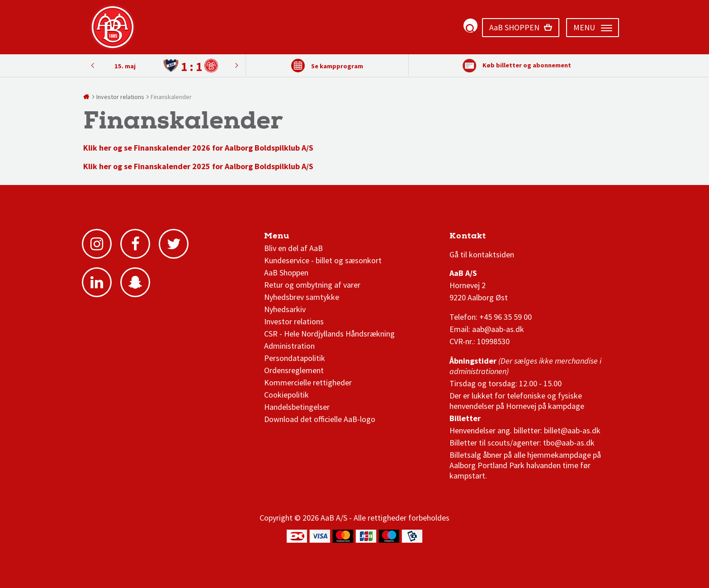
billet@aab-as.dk (572, 430)
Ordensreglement (295, 370)
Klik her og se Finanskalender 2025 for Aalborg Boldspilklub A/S (198, 166)
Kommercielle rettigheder (308, 382)
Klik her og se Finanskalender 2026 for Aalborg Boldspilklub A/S (198, 148)
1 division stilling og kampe (502, 238)
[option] (164, 66)
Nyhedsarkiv (285, 309)
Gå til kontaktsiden (482, 254)
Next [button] (92, 65)
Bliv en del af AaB (293, 248)
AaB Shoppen (286, 273)
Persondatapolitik (295, 358)
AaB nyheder (295, 238)
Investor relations (294, 321)
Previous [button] (236, 65)
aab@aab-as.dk (498, 329)
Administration (289, 346)
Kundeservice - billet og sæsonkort (323, 260)
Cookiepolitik (286, 395)
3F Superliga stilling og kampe (492, 238)
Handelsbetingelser (297, 407)
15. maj (125, 66)
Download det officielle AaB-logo (320, 419)
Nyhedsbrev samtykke (302, 297)
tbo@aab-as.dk (569, 443)
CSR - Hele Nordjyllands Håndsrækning (329, 334)
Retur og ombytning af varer (312, 285)
